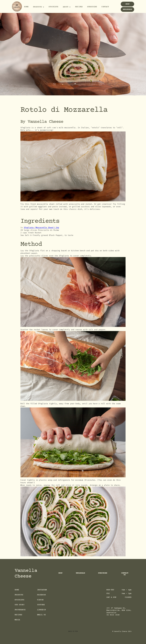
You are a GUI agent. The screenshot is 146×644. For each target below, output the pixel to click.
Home (26, 7)
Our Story (20, 605)
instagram (42, 590)
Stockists (53, 7)
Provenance (20, 610)
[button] (39, 7)
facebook (41, 595)
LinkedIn (41, 610)
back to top (73, 631)
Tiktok (40, 600)
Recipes (79, 7)
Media (17, 620)
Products (19, 595)
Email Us (41, 615)
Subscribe (92, 7)
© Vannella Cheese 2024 (122, 631)
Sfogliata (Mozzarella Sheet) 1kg (41, 228)
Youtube (41, 605)
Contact (105, 7)
